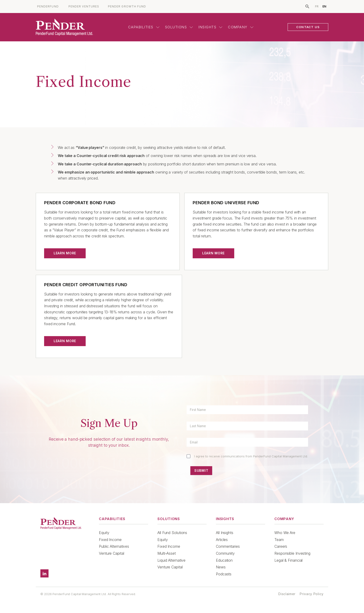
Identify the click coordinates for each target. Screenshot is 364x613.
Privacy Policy (312, 594)
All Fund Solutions (172, 533)
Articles (222, 540)
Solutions (179, 27)
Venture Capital (112, 553)
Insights (210, 27)
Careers (281, 546)
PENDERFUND (48, 7)
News (221, 567)
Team (279, 540)
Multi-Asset (167, 553)
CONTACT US (308, 27)
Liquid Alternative (171, 560)
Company (241, 27)
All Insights (225, 533)
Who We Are (285, 533)
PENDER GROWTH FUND (127, 7)
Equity (104, 533)
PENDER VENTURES (84, 7)
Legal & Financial (288, 560)
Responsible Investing (292, 553)
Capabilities (144, 27)
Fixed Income (110, 540)
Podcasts (224, 574)
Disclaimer (287, 594)
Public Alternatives (114, 546)
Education (224, 560)
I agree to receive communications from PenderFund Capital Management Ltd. (251, 456)
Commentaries (228, 546)
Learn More (65, 253)
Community (225, 553)
